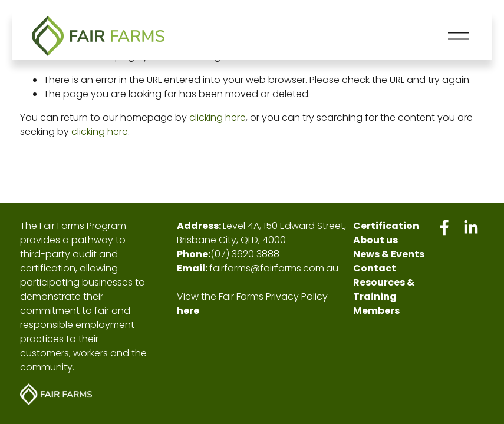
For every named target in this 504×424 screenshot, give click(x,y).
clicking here (218, 117)
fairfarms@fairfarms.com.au (274, 268)
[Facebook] (444, 227)
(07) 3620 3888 (245, 254)
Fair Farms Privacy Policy (273, 297)
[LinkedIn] (470, 227)
